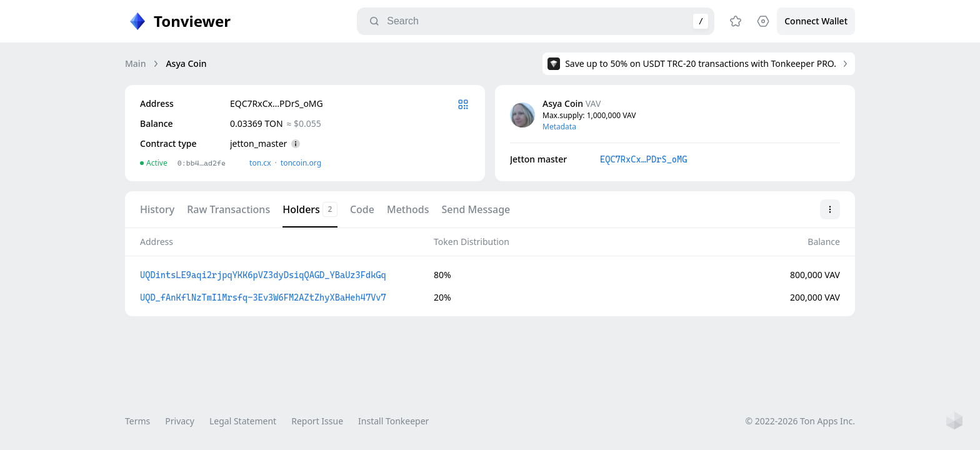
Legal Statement (243, 421)
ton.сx (260, 163)
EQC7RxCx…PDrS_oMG (643, 159)
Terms (137, 421)
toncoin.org (301, 163)
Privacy (180, 421)
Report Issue (317, 421)
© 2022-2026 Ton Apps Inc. (800, 421)
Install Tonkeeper (393, 421)
